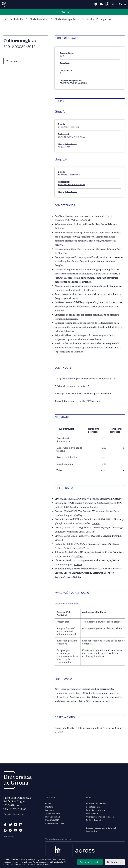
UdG (6, 19)
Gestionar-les (115, 862)
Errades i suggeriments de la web (101, 828)
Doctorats (50, 810)
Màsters (49, 807)
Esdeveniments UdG (55, 823)
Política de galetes (95, 820)
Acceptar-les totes (90, 862)
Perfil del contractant (96, 810)
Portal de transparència (97, 804)
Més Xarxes (9, 837)
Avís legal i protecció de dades (100, 817)
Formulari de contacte (13, 814)
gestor (61, 862)
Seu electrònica (93, 807)
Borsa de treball (53, 817)
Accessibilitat (92, 814)
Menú (122, 4)
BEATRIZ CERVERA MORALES (72, 137)
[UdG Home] (4, 4)
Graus (48, 804)
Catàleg (117, 498)
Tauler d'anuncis (53, 814)
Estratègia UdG (52, 820)
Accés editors (92, 831)
